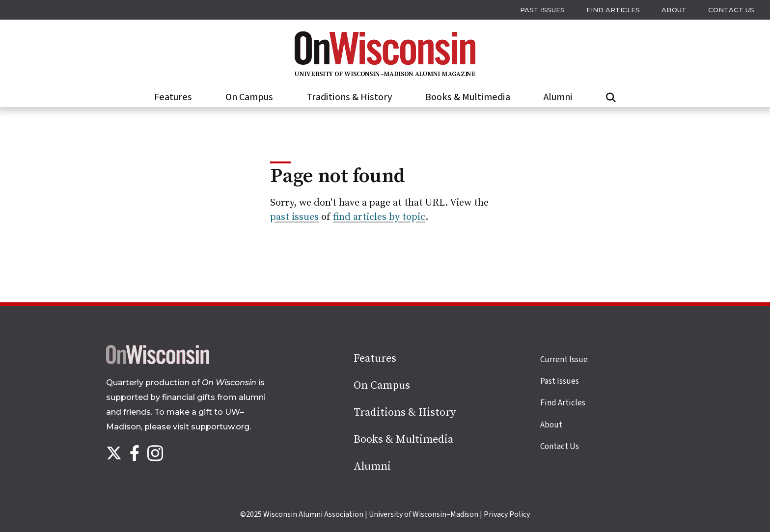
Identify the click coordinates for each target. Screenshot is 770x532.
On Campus (249, 97)
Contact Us (731, 10)
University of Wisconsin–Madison (424, 514)
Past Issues (560, 381)
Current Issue (564, 360)
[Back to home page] (158, 362)
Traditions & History (349, 97)
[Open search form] (611, 97)
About (674, 10)
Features (173, 97)
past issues (294, 217)
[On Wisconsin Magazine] (385, 76)
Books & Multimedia (468, 97)
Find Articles (613, 10)
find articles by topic (379, 217)
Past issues (542, 10)
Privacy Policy (507, 514)
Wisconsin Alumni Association (313, 514)
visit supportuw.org (211, 427)
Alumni (558, 97)
